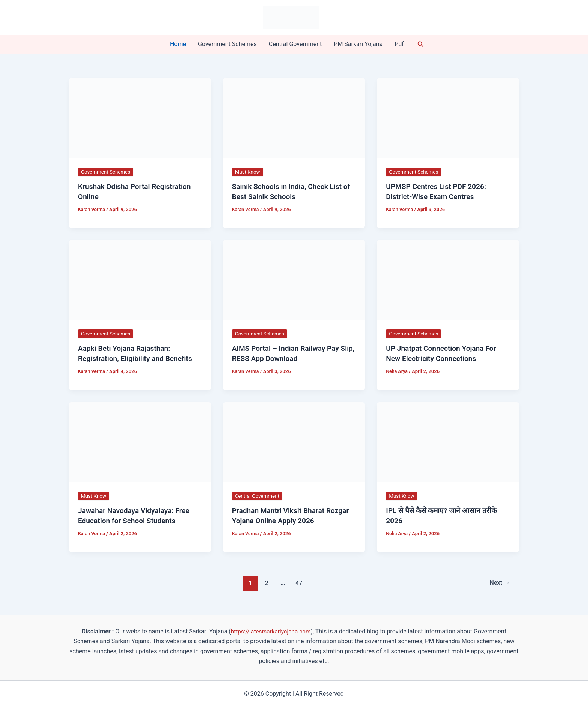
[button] (421, 44)
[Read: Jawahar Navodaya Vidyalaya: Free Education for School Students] (140, 440)
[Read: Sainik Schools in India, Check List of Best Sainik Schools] (294, 117)
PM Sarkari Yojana (358, 44)
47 (298, 581)
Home (178, 44)
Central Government (295, 44)
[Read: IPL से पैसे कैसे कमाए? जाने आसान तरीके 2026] (448, 440)
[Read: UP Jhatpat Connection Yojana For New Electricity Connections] (448, 279)
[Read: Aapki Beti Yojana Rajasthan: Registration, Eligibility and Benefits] (140, 279)
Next (499, 581)
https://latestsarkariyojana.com (271, 629)
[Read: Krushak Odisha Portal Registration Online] (140, 117)
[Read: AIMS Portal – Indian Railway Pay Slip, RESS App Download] (294, 279)
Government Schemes (227, 44)
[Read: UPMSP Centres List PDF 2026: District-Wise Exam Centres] (448, 117)
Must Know (248, 172)
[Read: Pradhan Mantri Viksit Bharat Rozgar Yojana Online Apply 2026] (294, 440)
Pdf (399, 44)
